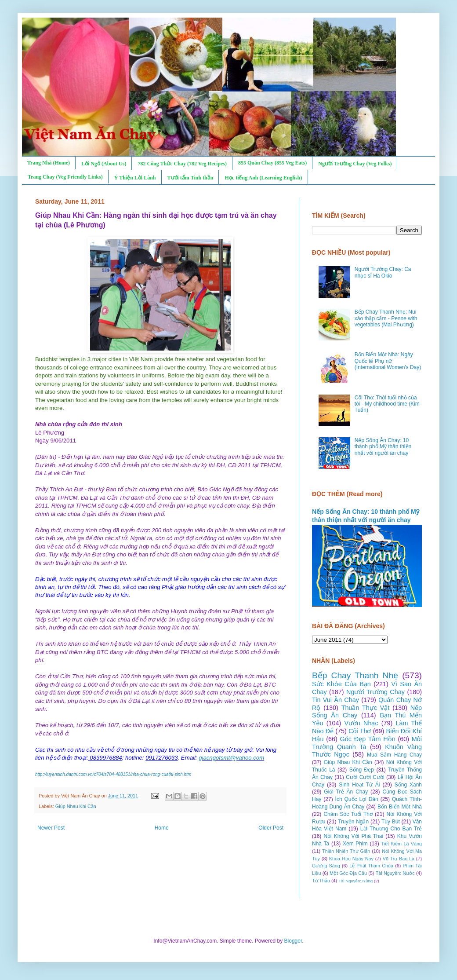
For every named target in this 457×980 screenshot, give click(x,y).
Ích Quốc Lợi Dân (357, 799)
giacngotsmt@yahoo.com (231, 758)
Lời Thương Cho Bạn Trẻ (391, 829)
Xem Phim (355, 844)
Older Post (271, 828)
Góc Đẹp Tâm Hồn (368, 739)
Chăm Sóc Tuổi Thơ (348, 814)
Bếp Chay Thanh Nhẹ (355, 675)
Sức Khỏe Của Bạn (341, 684)
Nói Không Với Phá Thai (354, 836)
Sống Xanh (408, 785)
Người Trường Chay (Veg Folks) (355, 164)
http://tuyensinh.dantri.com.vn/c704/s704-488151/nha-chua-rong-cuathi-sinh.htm (113, 774)
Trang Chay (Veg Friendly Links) (65, 177)
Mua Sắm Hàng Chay (394, 755)
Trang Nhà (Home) (49, 163)
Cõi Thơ (360, 731)
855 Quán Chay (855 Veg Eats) (272, 163)
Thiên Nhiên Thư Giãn (346, 851)
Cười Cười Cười (365, 777)
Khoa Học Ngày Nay (351, 859)
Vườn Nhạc (361, 723)
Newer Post (51, 828)
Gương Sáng (326, 866)
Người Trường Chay (375, 692)
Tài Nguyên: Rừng (355, 881)
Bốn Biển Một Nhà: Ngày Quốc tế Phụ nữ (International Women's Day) (388, 361)
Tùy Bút (391, 822)
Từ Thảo (321, 881)
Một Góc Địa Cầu (348, 873)
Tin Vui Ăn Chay (335, 700)
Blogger (293, 941)
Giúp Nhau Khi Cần (76, 806)
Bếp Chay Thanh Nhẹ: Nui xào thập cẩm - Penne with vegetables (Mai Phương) (386, 318)
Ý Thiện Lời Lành (135, 178)
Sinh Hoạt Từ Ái (359, 785)
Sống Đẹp (362, 770)
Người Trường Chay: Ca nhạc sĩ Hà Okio (383, 272)
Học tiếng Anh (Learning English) (263, 178)
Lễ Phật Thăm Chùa (371, 866)
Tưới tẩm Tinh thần (190, 178)
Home (162, 828)
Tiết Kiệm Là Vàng (401, 844)
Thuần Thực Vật (366, 708)
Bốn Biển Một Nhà (400, 807)
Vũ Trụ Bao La (399, 859)
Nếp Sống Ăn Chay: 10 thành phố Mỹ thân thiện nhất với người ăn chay (383, 447)
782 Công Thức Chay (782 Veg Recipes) (182, 164)
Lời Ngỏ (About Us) (104, 164)
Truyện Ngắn (353, 822)
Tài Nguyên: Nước (395, 873)
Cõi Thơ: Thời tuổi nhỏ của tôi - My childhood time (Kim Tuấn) (387, 404)
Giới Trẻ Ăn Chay (346, 792)
